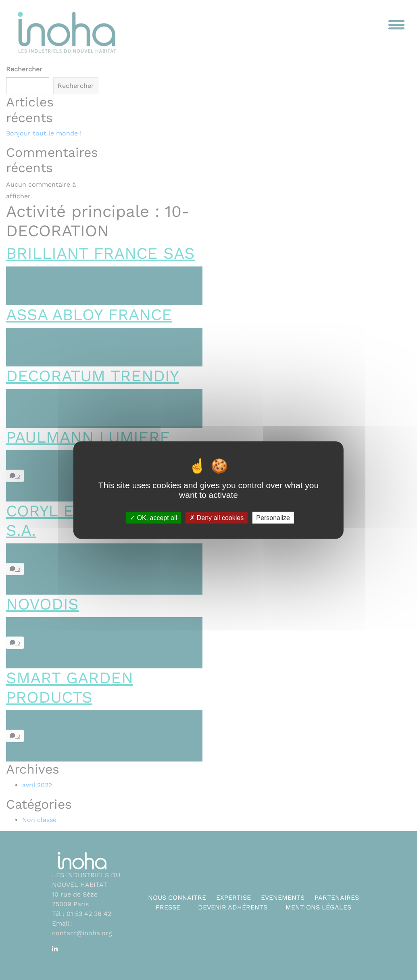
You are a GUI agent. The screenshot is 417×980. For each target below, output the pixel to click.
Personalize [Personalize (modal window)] (273, 518)
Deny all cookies (217, 518)
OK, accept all (153, 518)
